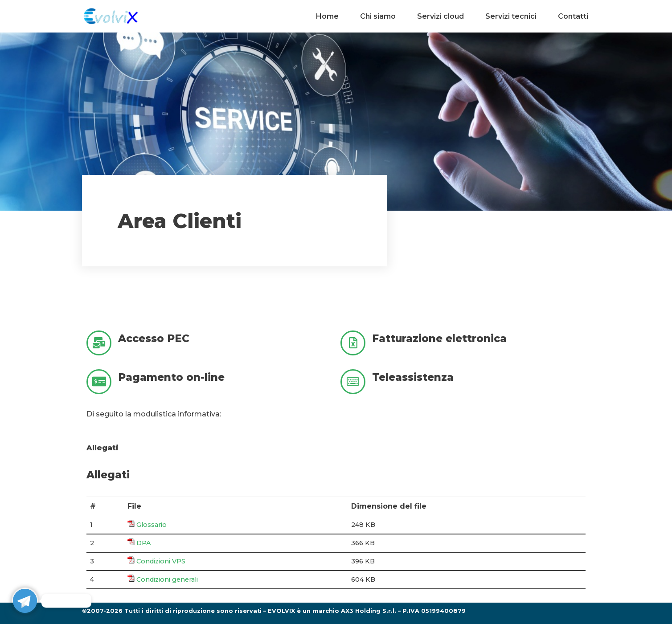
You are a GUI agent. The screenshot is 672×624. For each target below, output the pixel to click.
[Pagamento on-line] (99, 382)
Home (327, 16)
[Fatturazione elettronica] (353, 343)
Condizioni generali (167, 579)
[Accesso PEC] (99, 343)
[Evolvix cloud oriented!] (111, 16)
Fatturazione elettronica (439, 339)
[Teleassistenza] (353, 382)
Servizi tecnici (511, 16)
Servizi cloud (440, 16)
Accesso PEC (154, 339)
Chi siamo (378, 16)
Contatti (573, 16)
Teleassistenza (413, 377)
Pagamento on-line (171, 377)
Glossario (152, 525)
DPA (144, 543)
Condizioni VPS (161, 561)
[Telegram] (25, 601)
